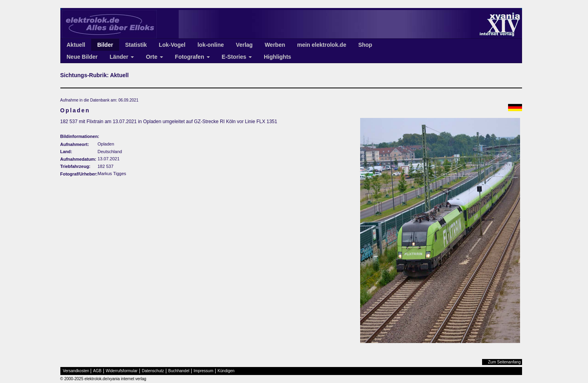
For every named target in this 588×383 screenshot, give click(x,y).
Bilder (105, 45)
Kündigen (226, 371)
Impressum (203, 371)
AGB (97, 371)
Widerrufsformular (122, 371)
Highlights (277, 57)
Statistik (136, 45)
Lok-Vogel (172, 45)
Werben (275, 45)
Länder (122, 57)
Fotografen (192, 57)
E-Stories (237, 57)
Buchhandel (179, 371)
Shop (365, 45)
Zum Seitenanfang (504, 362)
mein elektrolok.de (322, 45)
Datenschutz (153, 371)
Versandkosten (76, 371)
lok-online (211, 45)
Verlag (244, 45)
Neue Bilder (82, 57)
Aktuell (76, 45)
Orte (154, 57)
